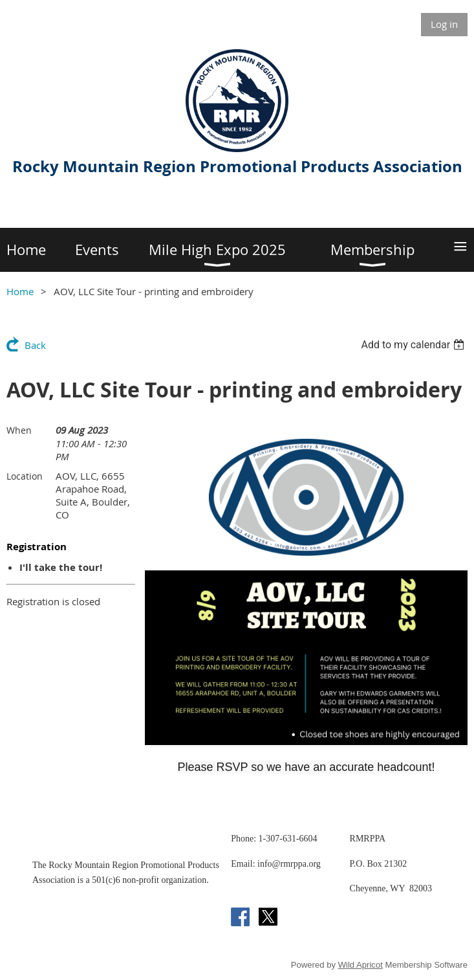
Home (20, 291)
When (19, 430)
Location (25, 476)
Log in (444, 24)
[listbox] (414, 345)
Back (35, 345)
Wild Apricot (361, 965)
